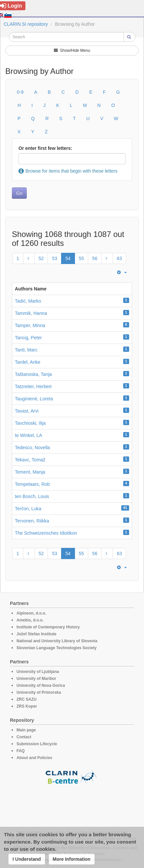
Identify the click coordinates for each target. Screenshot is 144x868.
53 (54, 258)
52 (41, 258)
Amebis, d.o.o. (30, 620)
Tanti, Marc (26, 350)
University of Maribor (36, 679)
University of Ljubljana (38, 672)
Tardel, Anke (28, 362)
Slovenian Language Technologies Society (57, 648)
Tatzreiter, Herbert (33, 386)
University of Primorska (39, 692)
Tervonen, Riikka (32, 521)
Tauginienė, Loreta (34, 399)
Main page (26, 730)
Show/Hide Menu (72, 50)
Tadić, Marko (28, 301)
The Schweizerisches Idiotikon (46, 533)
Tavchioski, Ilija (30, 423)
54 (68, 258)
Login (11, 6)
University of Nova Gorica (41, 685)
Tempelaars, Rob (32, 484)
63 (120, 258)
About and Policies (34, 758)
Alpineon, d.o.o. (31, 613)
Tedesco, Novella (33, 448)
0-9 (20, 92)
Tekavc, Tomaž (30, 460)
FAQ (21, 751)
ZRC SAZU (27, 699)
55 (82, 258)
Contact (24, 737)
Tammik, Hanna (31, 313)
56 (95, 258)
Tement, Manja (30, 472)
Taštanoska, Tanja (33, 374)
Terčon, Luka (28, 509)
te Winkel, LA (28, 435)
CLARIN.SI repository (26, 24)
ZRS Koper (27, 706)
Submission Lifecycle (37, 744)
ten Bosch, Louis (32, 496)
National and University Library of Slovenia (57, 641)
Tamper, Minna (30, 325)
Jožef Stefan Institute (36, 634)
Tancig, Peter (28, 338)
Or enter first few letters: (45, 148)
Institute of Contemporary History (48, 627)
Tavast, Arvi (27, 411)
